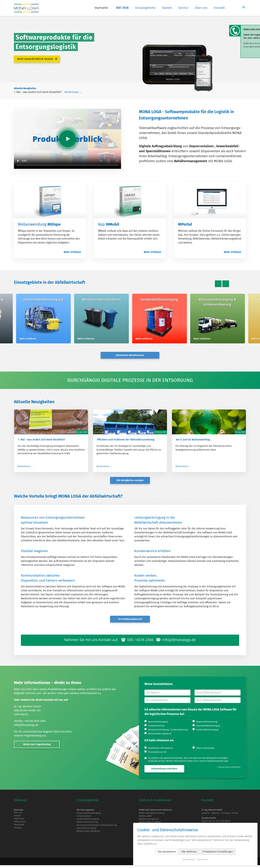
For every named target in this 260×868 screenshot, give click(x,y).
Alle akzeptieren (167, 852)
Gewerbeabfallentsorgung (208, 726)
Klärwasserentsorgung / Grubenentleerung (168, 730)
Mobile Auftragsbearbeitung (153, 813)
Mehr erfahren (72, 252)
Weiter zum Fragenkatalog (34, 744)
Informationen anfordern (164, 769)
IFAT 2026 (122, 8)
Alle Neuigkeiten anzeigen (130, 480)
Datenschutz (20, 823)
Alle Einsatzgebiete (86, 810)
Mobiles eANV (146, 817)
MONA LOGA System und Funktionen (157, 810)
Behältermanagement (150, 820)
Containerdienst (84, 817)
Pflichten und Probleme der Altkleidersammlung (126, 439)
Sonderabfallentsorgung (207, 730)
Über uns (201, 8)
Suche (231, 7)
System (167, 8)
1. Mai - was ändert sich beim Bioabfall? (38, 92)
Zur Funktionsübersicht (130, 619)
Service (183, 8)
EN (244, 7)
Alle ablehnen (189, 852)
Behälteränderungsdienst (160, 734)
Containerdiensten (156, 726)
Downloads (19, 826)
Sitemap (18, 829)
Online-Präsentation (205, 748)
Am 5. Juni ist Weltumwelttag (193, 439)
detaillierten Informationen (160, 748)
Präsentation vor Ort (157, 752)
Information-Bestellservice (130, 355)
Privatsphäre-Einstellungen (218, 852)
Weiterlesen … (73, 92)
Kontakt (219, 8)
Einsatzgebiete (145, 8)
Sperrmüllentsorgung (158, 722)
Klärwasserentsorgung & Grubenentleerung (98, 826)
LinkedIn (237, 7)
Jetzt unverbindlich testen (38, 58)
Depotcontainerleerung (207, 722)
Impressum (19, 819)
